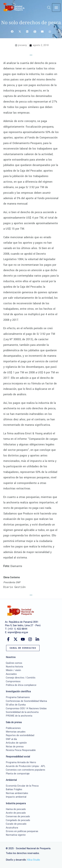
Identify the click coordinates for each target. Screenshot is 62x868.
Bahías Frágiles (14, 789)
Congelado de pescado (18, 820)
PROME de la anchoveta (19, 716)
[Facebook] (8, 639)
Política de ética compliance (21, 685)
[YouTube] (23, 639)
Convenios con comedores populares (25, 770)
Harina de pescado (16, 809)
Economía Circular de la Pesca (22, 786)
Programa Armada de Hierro (21, 762)
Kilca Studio (34, 860)
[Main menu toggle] (56, 8)
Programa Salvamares (18, 697)
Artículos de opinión (16, 743)
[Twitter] (16, 639)
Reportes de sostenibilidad (20, 735)
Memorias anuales (16, 732)
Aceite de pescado (16, 813)
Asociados (11, 674)
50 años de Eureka (16, 705)
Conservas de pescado (18, 816)
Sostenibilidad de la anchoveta (22, 712)
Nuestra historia (14, 667)
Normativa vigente (16, 835)
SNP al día (11, 739)
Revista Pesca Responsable (21, 750)
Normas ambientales (17, 793)
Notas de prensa (15, 747)
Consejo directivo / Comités (21, 678)
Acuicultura (12, 828)
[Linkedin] (37, 639)
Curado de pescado (16, 824)
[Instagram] (30, 639)
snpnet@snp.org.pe (18, 632)
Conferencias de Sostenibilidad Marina (26, 701)
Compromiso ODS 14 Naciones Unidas (26, 709)
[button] (49, 8)
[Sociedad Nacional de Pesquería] (14, 7)
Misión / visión (13, 670)
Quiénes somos (14, 663)
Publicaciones (13, 728)
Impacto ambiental (16, 797)
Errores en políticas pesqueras (22, 831)
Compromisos (13, 681)
